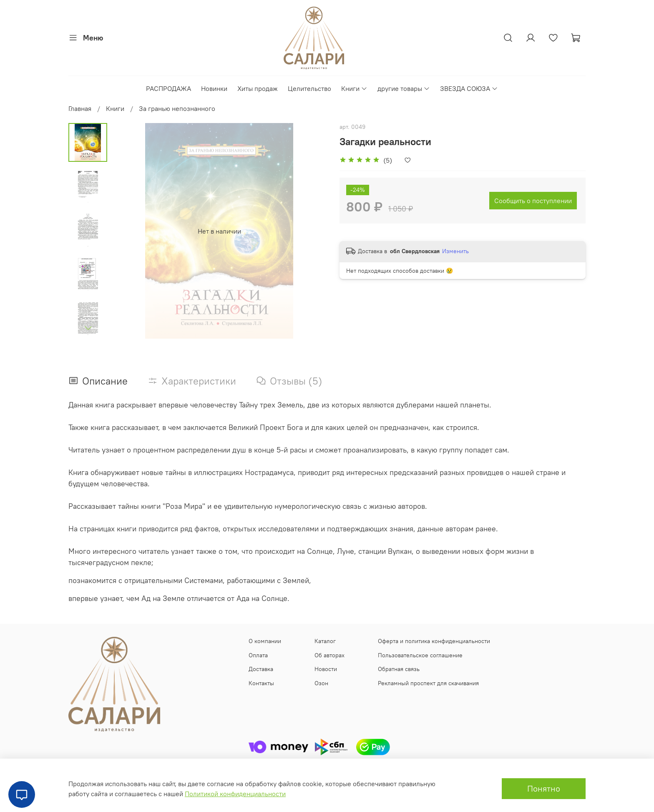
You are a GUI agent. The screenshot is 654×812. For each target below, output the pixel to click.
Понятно (544, 788)
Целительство (309, 88)
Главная (80, 108)
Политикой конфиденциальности (235, 794)
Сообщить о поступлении (533, 201)
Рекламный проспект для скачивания (428, 683)
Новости (326, 669)
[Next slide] (88, 328)
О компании (265, 641)
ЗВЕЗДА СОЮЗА (469, 88)
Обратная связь (399, 669)
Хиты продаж (258, 88)
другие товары (404, 88)
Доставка (261, 669)
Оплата (258, 655)
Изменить (455, 251)
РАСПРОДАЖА (169, 88)
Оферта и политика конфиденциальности (434, 641)
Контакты (261, 683)
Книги (354, 88)
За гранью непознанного (177, 108)
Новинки (214, 88)
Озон (321, 683)
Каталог (325, 641)
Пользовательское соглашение (420, 655)
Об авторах (330, 655)
